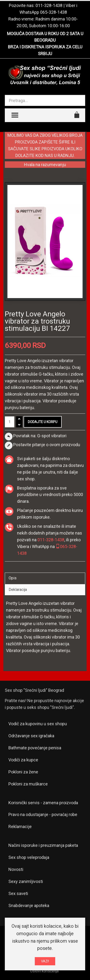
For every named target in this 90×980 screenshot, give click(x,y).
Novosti (16, 869)
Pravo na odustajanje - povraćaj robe (43, 814)
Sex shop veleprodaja (29, 857)
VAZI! (45, 961)
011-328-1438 (49, 5)
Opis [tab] (13, 578)
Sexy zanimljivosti (26, 881)
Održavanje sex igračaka (31, 736)
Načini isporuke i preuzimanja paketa (43, 845)
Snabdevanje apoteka (29, 905)
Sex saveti (18, 893)
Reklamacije (20, 826)
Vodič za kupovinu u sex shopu (38, 724)
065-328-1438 (54, 12)
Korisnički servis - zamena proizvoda (43, 803)
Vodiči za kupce (23, 760)
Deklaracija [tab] (18, 590)
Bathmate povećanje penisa (35, 748)
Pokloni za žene (23, 772)
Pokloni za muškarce (28, 784)
